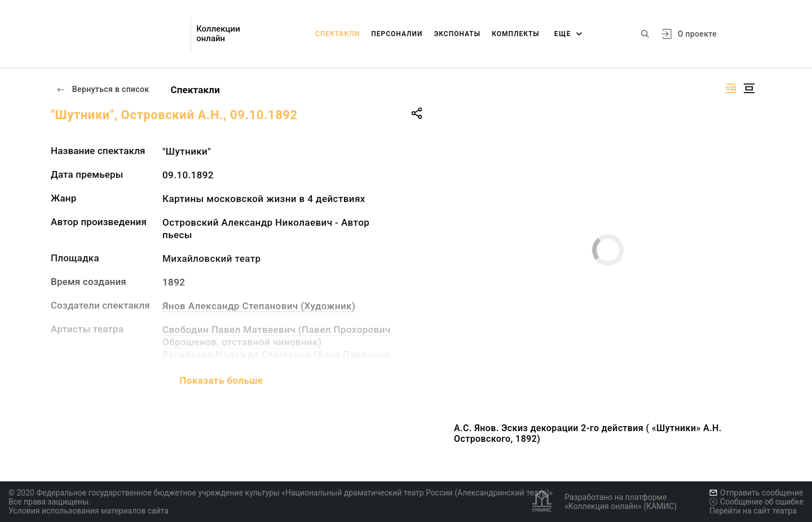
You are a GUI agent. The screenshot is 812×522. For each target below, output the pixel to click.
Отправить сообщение (756, 493)
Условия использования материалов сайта (89, 511)
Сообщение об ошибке (756, 502)
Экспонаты (457, 34)
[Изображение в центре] (749, 88)
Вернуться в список (103, 89)
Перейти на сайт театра (753, 511)
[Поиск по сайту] (645, 34)
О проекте (697, 34)
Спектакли (337, 34)
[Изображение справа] (731, 88)
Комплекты (516, 34)
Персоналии (397, 34)
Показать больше (221, 380)
